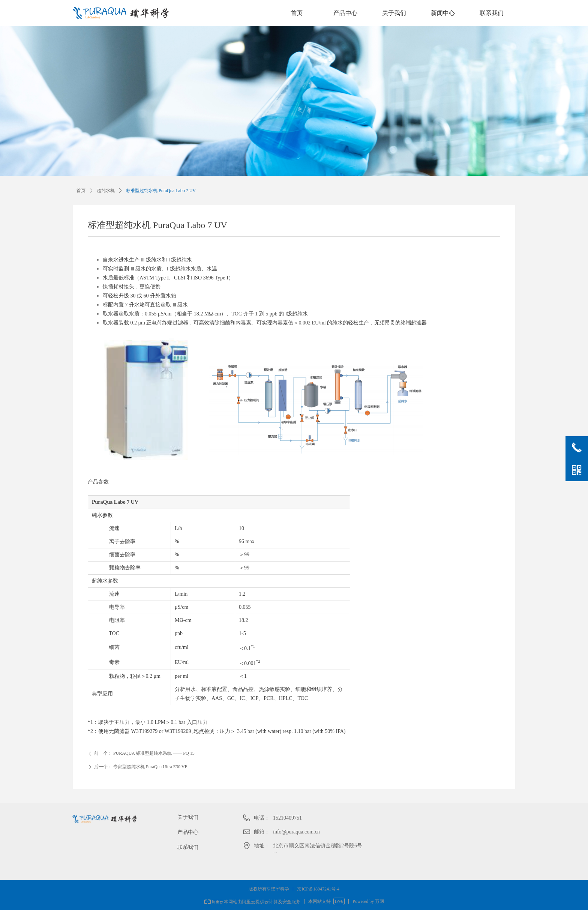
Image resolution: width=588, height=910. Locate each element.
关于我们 (394, 13)
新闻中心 (443, 13)
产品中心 (345, 13)
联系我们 (492, 13)
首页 (297, 13)
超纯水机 (106, 191)
